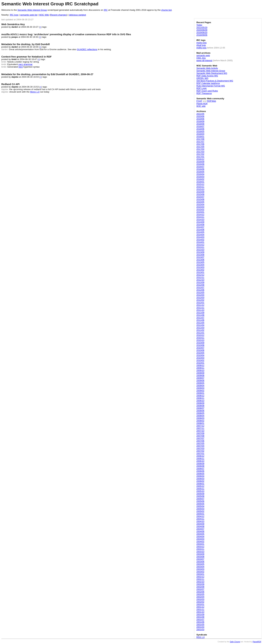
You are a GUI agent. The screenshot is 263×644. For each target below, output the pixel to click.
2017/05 (200, 146)
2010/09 (200, 343)
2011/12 (200, 305)
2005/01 (200, 514)
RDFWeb (212, 101)
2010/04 (200, 355)
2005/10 (200, 491)
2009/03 (200, 388)
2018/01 (200, 136)
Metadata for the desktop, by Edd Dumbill (25, 44)
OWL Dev (201, 58)
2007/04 (200, 446)
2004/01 (200, 544)
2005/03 (200, 509)
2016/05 (200, 172)
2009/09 (200, 373)
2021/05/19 (202, 27)
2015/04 (200, 204)
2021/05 (200, 114)
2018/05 (200, 131)
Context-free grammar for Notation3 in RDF (27, 57)
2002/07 (200, 589)
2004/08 (200, 526)
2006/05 (200, 474)
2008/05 (200, 413)
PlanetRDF (257, 642)
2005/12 (200, 486)
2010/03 (200, 358)
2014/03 (200, 237)
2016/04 (200, 174)
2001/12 (200, 607)
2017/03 (200, 152)
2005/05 (200, 504)
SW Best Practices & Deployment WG (215, 81)
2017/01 (200, 157)
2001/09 (200, 614)
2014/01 (200, 242)
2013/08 (200, 255)
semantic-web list (29, 15)
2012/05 (200, 292)
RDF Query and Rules (207, 91)
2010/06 (200, 350)
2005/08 (200, 496)
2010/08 (200, 345)
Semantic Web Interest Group (32, 10)
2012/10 (200, 280)
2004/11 (200, 519)
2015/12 (200, 184)
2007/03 (200, 448)
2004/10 (200, 521)
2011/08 (200, 315)
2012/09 (200, 282)
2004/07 (200, 529)
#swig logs (202, 43)
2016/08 (200, 164)
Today (199, 25)
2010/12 (200, 335)
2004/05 (200, 534)
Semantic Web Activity (207, 68)
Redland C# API (10, 84)
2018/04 (200, 134)
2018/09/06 (202, 35)
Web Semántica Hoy (13, 24)
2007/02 (200, 451)
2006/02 (200, 481)
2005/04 (200, 506)
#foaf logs (201, 45)
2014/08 (200, 224)
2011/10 (200, 310)
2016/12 (200, 159)
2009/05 (200, 383)
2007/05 (200, 443)
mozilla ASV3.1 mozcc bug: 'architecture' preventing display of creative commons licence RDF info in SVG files (66, 34)
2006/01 (200, 484)
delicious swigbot (78, 15)
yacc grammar (25, 64)
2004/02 (200, 541)
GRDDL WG (202, 78)
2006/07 (200, 468)
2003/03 (200, 569)
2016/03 (200, 177)
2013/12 (200, 245)
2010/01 (200, 363)
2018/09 (200, 121)
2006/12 (200, 456)
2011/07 (200, 318)
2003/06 (200, 562)
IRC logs (14, 15)
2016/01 (200, 182)
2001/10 (200, 612)
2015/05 (200, 202)
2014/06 (200, 230)
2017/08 (200, 139)
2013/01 (200, 272)
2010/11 (200, 338)
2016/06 (200, 169)
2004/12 (200, 516)
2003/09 (200, 554)
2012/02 (200, 300)
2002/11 (200, 579)
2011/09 (200, 313)
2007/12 (200, 426)
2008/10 (200, 401)
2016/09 (200, 162)
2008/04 (200, 416)
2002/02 (200, 602)
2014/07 (200, 227)
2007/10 (200, 431)
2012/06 (200, 290)
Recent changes (58, 15)
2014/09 (200, 222)
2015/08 (200, 194)
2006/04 (200, 476)
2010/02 (200, 360)
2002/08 (200, 587)
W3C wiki (201, 106)
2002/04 (200, 597)
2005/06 (200, 501)
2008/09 (200, 403)
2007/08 (200, 436)
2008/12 (200, 396)
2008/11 (200, 398)
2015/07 (200, 197)
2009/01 (200, 393)
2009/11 (200, 368)
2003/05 (200, 564)
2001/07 (200, 619)
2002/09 (200, 584)
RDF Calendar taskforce (208, 83)
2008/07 (200, 408)
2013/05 (200, 262)
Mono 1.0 (35, 92)
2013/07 (200, 257)
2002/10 (200, 582)
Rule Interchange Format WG (211, 86)
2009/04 (200, 385)
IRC (106, 10)
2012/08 (200, 285)
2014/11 (200, 217)
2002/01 (200, 604)
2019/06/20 (202, 32)
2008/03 (200, 418)
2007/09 (200, 433)
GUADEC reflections (87, 49)
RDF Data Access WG (207, 76)
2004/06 (200, 531)
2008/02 (200, 421)
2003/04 (200, 567)
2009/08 (200, 375)
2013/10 (200, 250)
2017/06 (200, 144)
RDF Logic (202, 88)
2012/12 (200, 275)
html (21, 67)
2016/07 (200, 167)
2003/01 (200, 574)
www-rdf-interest (204, 60)
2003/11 (200, 549)
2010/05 (200, 353)
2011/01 (200, 333)
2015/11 (200, 187)
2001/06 (200, 622)
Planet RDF (202, 104)
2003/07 (200, 559)
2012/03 (200, 297)
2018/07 (200, 126)
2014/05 (200, 232)
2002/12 (200, 577)
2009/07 (200, 378)
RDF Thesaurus (204, 93)
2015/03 (200, 207)
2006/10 (200, 461)
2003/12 (200, 546)
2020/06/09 (202, 30)
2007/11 (200, 428)
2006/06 (200, 471)
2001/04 (200, 627)
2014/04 (200, 235)
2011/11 (200, 307)
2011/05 (200, 323)
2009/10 (200, 370)
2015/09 (200, 192)
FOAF (199, 101)
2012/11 (200, 277)
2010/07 (200, 348)
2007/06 (200, 441)
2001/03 (200, 629)
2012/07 (200, 287)
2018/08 (200, 124)
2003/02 (200, 572)
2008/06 (200, 411)
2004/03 (200, 539)
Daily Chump (235, 642)
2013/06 (200, 260)
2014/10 (200, 219)
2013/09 (200, 252)
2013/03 (200, 267)
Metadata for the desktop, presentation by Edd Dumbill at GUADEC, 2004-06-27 (47, 74)
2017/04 (200, 149)
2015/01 (200, 212)
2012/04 (200, 295)
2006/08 (200, 466)
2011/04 (200, 325)
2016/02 (200, 179)
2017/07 (200, 141)
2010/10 (200, 340)
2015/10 (200, 189)
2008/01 (200, 423)
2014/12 (200, 214)
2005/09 (200, 494)
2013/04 (200, 265)
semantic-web (203, 55)
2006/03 (200, 479)
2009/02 (200, 391)
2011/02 (200, 330)
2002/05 (200, 594)
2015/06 (200, 199)
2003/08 (200, 557)
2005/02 (200, 511)
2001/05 (200, 624)
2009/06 (200, 380)
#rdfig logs (201, 48)
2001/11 (200, 609)
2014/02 (200, 240)
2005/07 (200, 499)
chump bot (166, 10)
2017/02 (200, 154)
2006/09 (200, 463)
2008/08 (200, 406)
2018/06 (200, 129)
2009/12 (200, 365)
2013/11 (200, 247)
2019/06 (200, 119)
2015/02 (200, 209)
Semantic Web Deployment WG (212, 73)
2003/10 (200, 552)
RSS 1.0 (200, 637)
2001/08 (200, 617)
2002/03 (200, 599)
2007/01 (200, 453)
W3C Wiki (44, 15)
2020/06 (200, 116)
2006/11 (200, 458)
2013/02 (200, 270)
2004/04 (200, 536)
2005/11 (200, 489)
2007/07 (200, 438)
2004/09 (200, 524)
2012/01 (200, 302)
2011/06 (200, 320)
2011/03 (200, 328)
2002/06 (200, 592)
